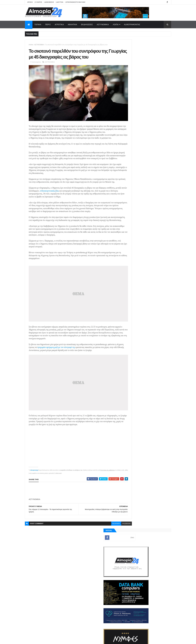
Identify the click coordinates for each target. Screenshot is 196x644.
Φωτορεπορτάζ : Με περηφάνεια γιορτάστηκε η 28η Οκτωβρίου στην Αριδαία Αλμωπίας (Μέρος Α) (154, 272)
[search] (93, 547)
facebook (115, 528)
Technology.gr (64, 640)
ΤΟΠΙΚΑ (38, 25)
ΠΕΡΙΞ (48, 25)
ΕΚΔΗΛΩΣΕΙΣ (87, 25)
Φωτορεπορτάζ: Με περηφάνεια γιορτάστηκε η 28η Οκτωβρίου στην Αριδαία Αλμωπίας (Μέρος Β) (154, 262)
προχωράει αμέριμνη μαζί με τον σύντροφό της (63, 358)
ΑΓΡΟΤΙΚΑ (59, 25)
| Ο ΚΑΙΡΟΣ (38, 2)
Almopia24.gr (34, 475)
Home (31, 45)
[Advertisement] (74, 495)
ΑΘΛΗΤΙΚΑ (72, 25)
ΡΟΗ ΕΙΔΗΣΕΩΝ (137, 359)
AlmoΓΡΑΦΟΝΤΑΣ (132, 25)
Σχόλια (160, 359)
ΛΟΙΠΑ (116, 25)
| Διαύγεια (60, 2)
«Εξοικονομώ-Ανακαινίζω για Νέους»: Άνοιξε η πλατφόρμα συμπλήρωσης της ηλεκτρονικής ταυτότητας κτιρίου (154, 313)
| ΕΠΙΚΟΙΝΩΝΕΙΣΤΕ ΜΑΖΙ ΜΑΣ (75, 2)
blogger (105, 528)
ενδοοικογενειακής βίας (61, 205)
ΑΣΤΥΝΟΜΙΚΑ (103, 25)
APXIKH (30, 2)
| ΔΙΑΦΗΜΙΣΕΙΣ (49, 2)
